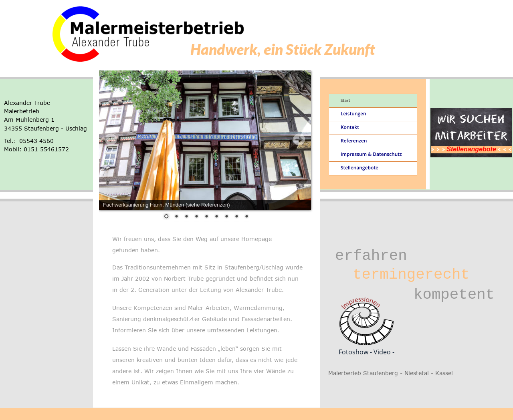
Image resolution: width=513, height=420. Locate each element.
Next (299, 139)
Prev (111, 139)
